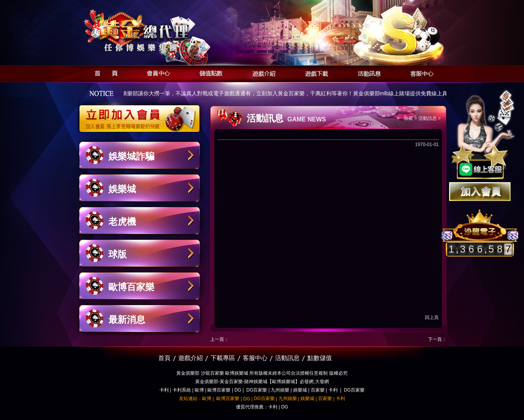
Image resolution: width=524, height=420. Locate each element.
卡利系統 (182, 390)
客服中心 (420, 72)
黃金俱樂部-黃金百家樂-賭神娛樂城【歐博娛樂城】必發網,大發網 (262, 382)
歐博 (199, 390)
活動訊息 (367, 72)
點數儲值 (320, 358)
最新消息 (127, 320)
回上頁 (432, 317)
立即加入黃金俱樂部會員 (142, 115)
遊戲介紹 (262, 72)
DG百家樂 (257, 390)
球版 (118, 254)
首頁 (104, 72)
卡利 (164, 390)
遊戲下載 (314, 72)
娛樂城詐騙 (131, 156)
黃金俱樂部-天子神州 (159, 31)
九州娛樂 (280, 390)
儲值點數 (209, 72)
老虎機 (122, 222)
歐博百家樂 (131, 287)
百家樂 (318, 390)
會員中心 (157, 72)
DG (238, 390)
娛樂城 (122, 189)
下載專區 (223, 358)
